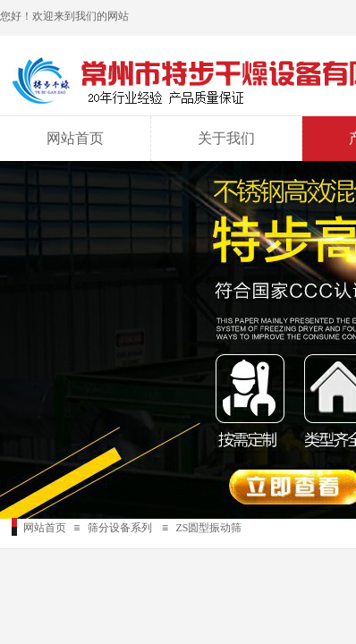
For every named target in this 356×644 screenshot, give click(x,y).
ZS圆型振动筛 (208, 528)
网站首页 (75, 138)
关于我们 (226, 138)
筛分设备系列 (120, 528)
